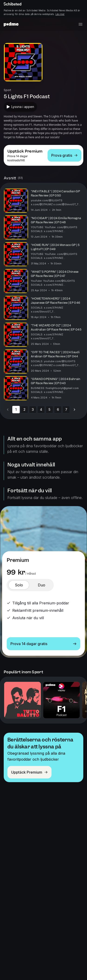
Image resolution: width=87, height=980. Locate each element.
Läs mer (60, 14)
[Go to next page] (74, 410)
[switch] (19, 585)
